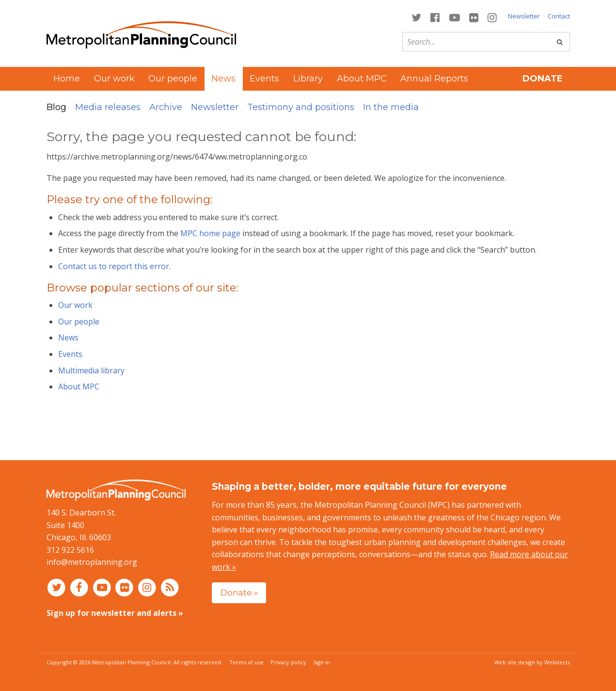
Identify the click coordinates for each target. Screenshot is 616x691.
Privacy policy (288, 662)
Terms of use (246, 662)
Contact (559, 16)
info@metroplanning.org (92, 562)
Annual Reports (434, 79)
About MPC (362, 79)
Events (264, 79)
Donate (543, 79)
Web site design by (532, 662)
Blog (56, 107)
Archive (166, 107)
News (68, 337)
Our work (114, 79)
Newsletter (524, 16)
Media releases (108, 107)
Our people (173, 79)
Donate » (239, 592)
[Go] (560, 42)
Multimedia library (91, 370)
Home (67, 79)
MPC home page (210, 233)
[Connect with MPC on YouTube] (454, 17)
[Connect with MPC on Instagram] (492, 17)
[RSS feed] (170, 587)
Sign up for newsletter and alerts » (115, 613)
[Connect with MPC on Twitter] (417, 17)
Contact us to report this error (114, 266)
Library (308, 79)
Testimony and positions (301, 107)
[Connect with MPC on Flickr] (474, 17)
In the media (391, 107)
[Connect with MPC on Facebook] (435, 17)
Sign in (322, 662)
